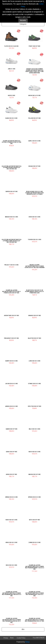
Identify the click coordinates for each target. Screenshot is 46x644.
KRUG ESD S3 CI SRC (11, 542)
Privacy (6, 638)
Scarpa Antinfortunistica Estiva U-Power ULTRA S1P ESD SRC (11, 142)
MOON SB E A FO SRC (34, 95)
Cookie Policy (21, 638)
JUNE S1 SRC (12, 69)
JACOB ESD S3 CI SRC (12, 384)
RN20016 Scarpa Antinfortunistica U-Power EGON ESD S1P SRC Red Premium (35, 266)
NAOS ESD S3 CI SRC (35, 452)
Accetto (23, 20)
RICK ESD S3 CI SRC (11, 565)
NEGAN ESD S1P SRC (34, 166)
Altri (23, 629)
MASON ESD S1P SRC (35, 474)
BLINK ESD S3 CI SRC (11, 118)
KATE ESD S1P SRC (34, 520)
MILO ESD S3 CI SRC (35, 429)
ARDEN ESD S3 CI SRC (12, 406)
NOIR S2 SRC (12, 95)
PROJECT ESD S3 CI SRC (11, 265)
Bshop (27, 642)
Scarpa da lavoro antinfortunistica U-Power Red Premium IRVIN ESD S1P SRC (34, 620)
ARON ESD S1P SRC (11, 474)
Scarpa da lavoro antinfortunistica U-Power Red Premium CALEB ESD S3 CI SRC (12, 620)
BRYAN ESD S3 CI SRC (12, 497)
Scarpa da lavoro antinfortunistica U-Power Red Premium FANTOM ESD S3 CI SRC (12, 594)
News (12, 638)
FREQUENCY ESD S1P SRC (11, 338)
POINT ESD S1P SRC (34, 46)
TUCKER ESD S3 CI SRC (35, 240)
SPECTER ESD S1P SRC (35, 406)
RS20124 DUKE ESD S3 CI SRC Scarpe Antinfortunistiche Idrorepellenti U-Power (34, 193)
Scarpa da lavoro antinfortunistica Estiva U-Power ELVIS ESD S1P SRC (12, 292)
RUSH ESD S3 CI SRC (11, 520)
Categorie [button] (23, 24)
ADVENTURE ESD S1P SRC (12, 316)
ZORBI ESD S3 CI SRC (35, 542)
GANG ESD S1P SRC (12, 452)
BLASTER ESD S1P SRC (35, 338)
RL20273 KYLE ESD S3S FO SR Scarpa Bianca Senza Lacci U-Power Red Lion (34, 292)
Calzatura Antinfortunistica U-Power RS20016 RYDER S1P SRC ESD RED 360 (11, 168)
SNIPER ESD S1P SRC (12, 192)
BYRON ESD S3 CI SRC (35, 497)
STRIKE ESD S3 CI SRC (34, 384)
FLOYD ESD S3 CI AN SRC (11, 46)
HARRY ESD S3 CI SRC (11, 361)
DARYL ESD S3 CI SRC (34, 141)
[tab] (23, 24)
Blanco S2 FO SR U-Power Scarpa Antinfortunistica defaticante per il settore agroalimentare (35, 71)
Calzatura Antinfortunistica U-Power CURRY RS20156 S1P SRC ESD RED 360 (11, 241)
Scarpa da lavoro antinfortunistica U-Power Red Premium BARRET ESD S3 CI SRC (35, 567)
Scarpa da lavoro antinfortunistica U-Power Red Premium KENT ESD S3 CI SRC (35, 594)
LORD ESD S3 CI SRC (35, 361)
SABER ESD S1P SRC (12, 429)
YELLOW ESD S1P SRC (34, 118)
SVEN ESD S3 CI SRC (34, 217)
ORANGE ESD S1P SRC (35, 316)
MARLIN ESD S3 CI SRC (12, 217)
